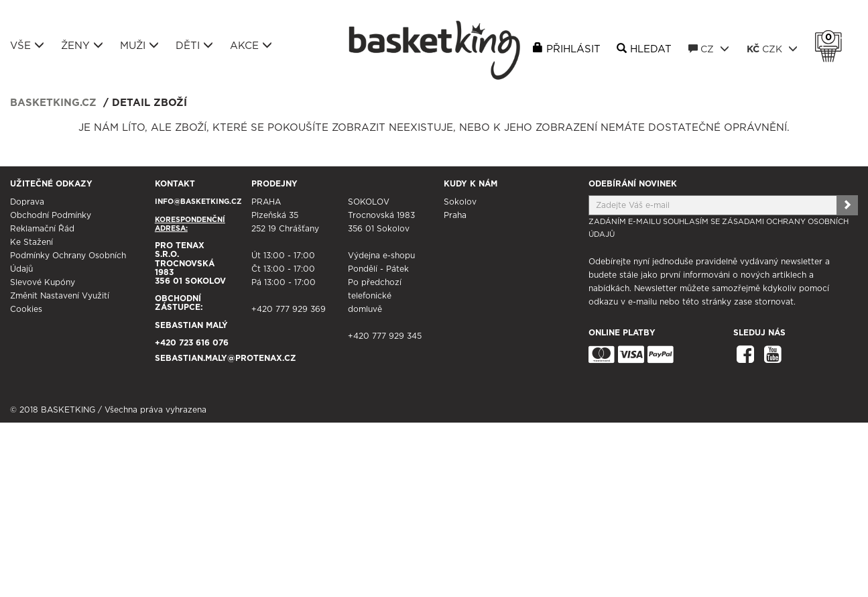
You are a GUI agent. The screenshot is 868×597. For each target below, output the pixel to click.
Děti (194, 46)
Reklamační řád (42, 229)
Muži (139, 46)
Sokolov (460, 202)
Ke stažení (32, 242)
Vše (27, 46)
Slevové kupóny (43, 282)
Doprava (27, 202)
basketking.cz (53, 103)
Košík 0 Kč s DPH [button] (832, 38)
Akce (251, 46)
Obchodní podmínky (51, 215)
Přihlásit (573, 49)
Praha (455, 215)
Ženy (82, 46)
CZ (709, 49)
